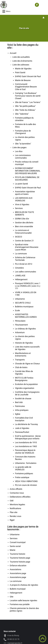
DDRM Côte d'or (22, 219)
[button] (4, 11)
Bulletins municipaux (24, 307)
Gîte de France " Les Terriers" (28, 102)
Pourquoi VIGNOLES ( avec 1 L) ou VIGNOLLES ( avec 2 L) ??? (28, 286)
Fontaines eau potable (20, 604)
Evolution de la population (26, 384)
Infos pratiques (22, 410)
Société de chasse (23, 399)
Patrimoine (20, 406)
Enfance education (18, 566)
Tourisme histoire (17, 554)
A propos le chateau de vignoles (24, 585)
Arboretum (20, 332)
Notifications (15, 508)
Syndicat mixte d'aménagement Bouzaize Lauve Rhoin (27, 247)
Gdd (12, 501)
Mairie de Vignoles (23, 69)
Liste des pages (19, 147)
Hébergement (21, 279)
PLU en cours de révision (26, 485)
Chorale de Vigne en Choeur (27, 364)
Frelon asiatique (22, 477)
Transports (20, 360)
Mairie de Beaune (23, 80)
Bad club (19, 402)
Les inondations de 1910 (26, 442)
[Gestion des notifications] (44, 18)
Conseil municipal (18, 542)
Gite (12, 597)
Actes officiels (16, 489)
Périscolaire (20, 321)
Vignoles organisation (25, 388)
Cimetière (19, 268)
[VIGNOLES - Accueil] (16, 5)
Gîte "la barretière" (23, 144)
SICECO (19, 237)
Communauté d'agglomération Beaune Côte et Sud (26, 87)
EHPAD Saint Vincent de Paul (28, 76)
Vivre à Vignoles (22, 205)
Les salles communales (26, 272)
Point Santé (20, 73)
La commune (21, 254)
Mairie (13, 550)
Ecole (17, 311)
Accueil (13, 53)
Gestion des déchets (24, 223)
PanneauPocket (22, 432)
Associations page (18, 573)
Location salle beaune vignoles (23, 600)
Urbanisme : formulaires (26, 463)
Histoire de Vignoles (24, 343)
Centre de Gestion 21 (24, 241)
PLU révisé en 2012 (24, 264)
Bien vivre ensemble (24, 226)
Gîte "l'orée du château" (25, 110)
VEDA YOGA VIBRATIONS (26, 481)
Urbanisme (20, 299)
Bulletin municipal (18, 589)
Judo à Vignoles (22, 428)
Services (19, 208)
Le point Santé (21, 184)
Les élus (19, 151)
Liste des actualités (21, 57)
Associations (15, 569)
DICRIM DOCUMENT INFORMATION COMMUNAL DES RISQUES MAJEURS (28, 171)
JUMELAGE (20, 276)
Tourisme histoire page (20, 558)
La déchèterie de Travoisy (26, 424)
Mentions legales (17, 505)
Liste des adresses (21, 65)
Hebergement (16, 593)
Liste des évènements (22, 61)
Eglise (18, 414)
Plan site (14, 512)
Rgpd (12, 520)
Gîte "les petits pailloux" (25, 106)
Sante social (15, 546)
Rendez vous (15, 516)
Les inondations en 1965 (26, 446)
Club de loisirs (21, 367)
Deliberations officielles (20, 497)
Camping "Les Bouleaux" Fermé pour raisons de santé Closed (28, 96)
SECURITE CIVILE (23, 303)
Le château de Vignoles (25, 329)
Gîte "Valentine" (22, 114)
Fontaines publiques (24, 474)
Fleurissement (21, 325)
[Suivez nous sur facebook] (37, 5)
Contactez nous (17, 493)
